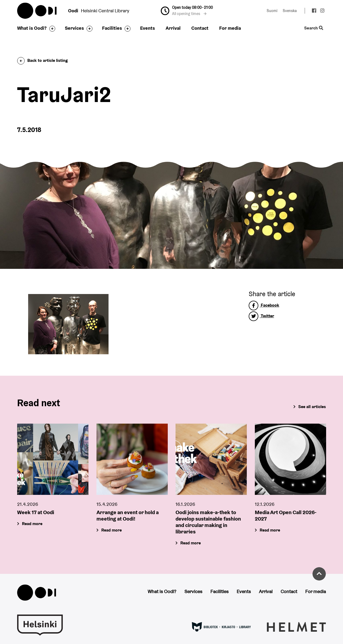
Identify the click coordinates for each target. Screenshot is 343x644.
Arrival (173, 28)
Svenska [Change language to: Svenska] (290, 11)
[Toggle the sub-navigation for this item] (51, 29)
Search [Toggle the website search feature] (314, 28)
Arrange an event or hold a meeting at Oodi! (128, 515)
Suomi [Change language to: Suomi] (272, 11)
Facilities (112, 28)
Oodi (37, 11)
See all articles (312, 407)
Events (148, 28)
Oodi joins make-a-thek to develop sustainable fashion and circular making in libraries (208, 522)
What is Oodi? (32, 28)
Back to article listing (42, 60)
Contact (200, 28)
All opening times (189, 14)
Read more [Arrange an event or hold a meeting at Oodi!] (111, 530)
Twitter (261, 316)
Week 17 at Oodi (36, 512)
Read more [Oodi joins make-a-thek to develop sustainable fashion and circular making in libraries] (191, 543)
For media (230, 28)
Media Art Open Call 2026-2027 (286, 515)
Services (74, 28)
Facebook (264, 305)
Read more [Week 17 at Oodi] (32, 523)
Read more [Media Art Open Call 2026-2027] (270, 530)
